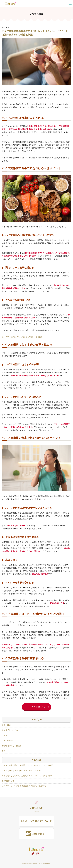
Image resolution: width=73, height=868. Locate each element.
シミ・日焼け (7, 725)
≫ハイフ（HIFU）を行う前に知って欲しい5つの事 (22, 337)
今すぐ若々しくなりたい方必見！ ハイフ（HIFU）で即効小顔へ (27, 776)
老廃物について (8, 781)
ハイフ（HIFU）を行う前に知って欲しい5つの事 (21, 771)
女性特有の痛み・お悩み (12, 746)
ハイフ (4, 735)
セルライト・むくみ (10, 730)
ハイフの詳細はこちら (36, 707)
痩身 (4, 751)
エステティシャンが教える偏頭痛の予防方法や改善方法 (24, 786)
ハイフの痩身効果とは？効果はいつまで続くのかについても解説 (28, 765)
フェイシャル (7, 741)
